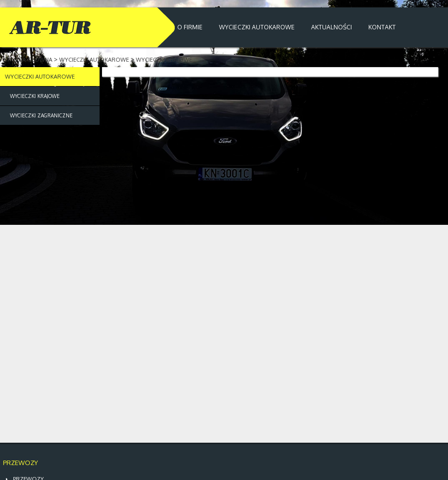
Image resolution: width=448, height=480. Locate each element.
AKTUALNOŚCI (332, 27)
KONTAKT (382, 27)
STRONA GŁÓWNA (27, 60)
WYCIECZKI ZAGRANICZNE (41, 115)
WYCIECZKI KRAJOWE (164, 60)
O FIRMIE (190, 27)
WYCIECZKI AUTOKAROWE (257, 27)
